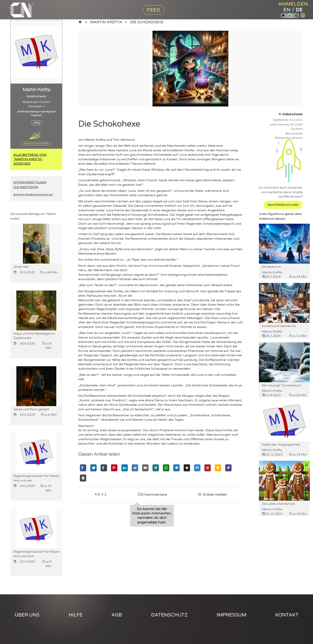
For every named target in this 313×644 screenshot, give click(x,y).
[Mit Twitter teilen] (93, 468)
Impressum (231, 615)
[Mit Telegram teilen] (176, 468)
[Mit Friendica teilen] (218, 468)
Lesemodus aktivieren (289, 138)
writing (36, 123)
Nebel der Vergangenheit (281, 445)
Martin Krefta (106, 22)
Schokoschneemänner (279, 326)
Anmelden (293, 4)
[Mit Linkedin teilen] (125, 468)
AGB (117, 615)
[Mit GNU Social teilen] (208, 468)
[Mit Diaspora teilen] (187, 468)
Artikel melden (213, 495)
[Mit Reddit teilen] (135, 468)
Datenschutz (169, 615)
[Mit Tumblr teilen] (104, 468)
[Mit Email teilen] (145, 468)
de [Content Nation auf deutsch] (299, 10)
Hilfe (76, 615)
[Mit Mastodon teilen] (197, 468)
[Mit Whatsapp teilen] (166, 468)
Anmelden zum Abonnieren (36, 144)
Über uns (27, 615)
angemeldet (147, 522)
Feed (154, 10)
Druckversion (294, 134)
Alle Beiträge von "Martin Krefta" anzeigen (30, 159)
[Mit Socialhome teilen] (83, 478)
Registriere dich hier (283, 205)
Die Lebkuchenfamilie (278, 504)
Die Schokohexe (147, 22)
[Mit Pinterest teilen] (114, 468)
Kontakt (287, 615)
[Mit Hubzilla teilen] (228, 468)
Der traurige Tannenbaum (281, 385)
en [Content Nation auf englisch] (287, 10)
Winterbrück (271, 267)
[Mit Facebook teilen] (83, 468)
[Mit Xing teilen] (156, 468)
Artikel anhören (291, 114)
